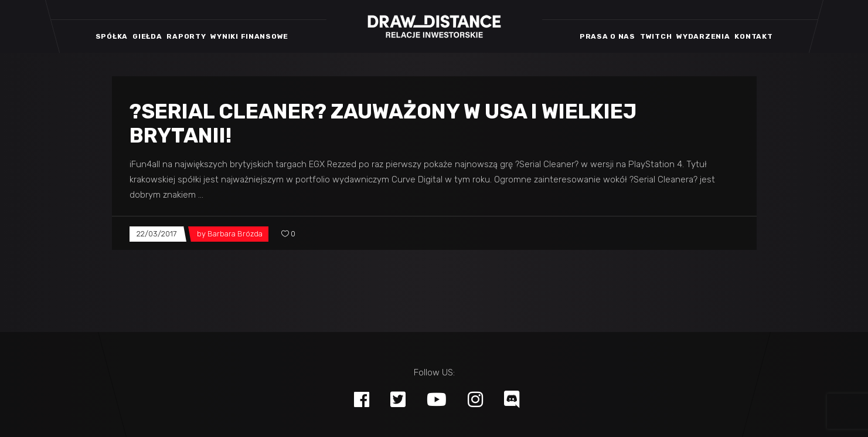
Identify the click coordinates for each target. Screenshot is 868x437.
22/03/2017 (156, 234)
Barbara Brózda (235, 234)
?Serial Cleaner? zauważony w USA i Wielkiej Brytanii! (383, 123)
